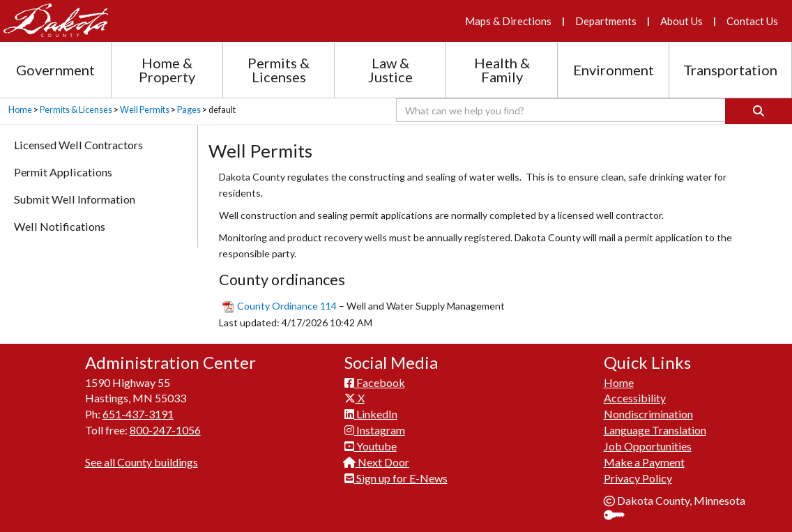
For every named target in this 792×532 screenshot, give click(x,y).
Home (20, 110)
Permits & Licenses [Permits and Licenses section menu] (279, 70)
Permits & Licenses (76, 110)
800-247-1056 (165, 430)
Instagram (375, 430)
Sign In (619, 516)
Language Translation (655, 430)
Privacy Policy (638, 478)
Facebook (375, 382)
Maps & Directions (508, 21)
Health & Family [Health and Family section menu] (502, 70)
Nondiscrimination (648, 414)
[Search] (759, 111)
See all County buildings (142, 462)
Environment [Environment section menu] (614, 70)
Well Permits (145, 110)
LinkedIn (371, 414)
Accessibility (635, 398)
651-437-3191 (138, 414)
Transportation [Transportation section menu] (730, 70)
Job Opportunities (648, 446)
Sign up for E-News (396, 478)
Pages (189, 110)
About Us (681, 21)
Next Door (377, 462)
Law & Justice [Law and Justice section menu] (390, 70)
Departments (606, 21)
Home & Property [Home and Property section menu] (167, 70)
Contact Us (752, 21)
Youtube (371, 446)
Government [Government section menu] (55, 70)
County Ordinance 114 (287, 306)
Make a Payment (644, 462)
